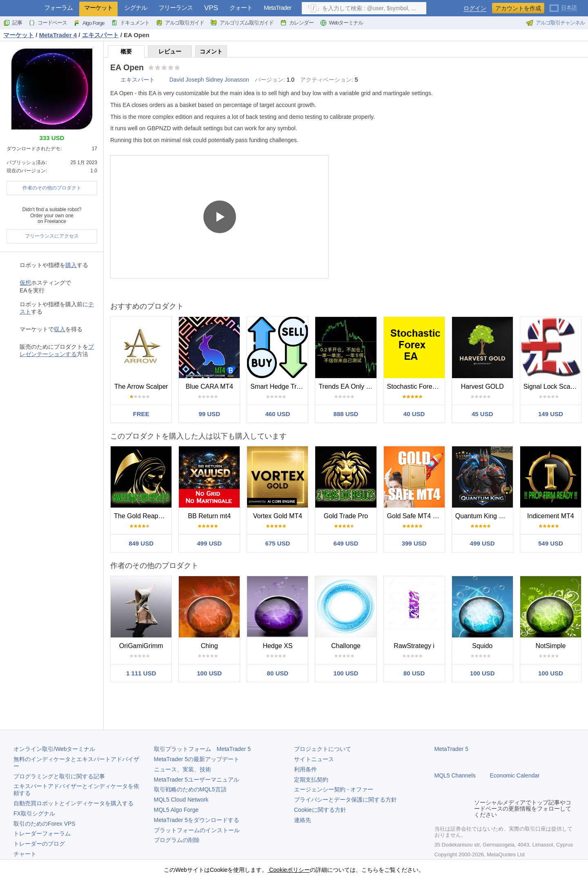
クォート (241, 8)
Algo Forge (89, 23)
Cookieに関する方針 (320, 810)
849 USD (141, 543)
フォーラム (58, 8)
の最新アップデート (197, 759)
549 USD (551, 543)
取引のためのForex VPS (45, 824)
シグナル (136, 8)
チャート (25, 854)
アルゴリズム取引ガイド (242, 23)
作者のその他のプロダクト (52, 188)
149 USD (551, 414)
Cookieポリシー (288, 870)
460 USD (277, 414)
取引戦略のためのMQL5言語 (190, 789)
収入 (60, 329)
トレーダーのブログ (39, 844)
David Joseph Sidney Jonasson (209, 80)
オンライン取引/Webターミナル (54, 749)
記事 (13, 23)
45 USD (482, 414)
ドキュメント (130, 23)
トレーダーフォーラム (42, 833)
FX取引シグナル (34, 813)
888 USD (346, 414)
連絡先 (303, 820)
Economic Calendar (515, 775)
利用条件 (305, 769)
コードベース (48, 23)
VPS (211, 8)
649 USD (346, 543)
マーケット (98, 8)
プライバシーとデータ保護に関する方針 (345, 800)
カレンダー (297, 23)
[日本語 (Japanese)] (563, 7)
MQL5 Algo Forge (176, 810)
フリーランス (176, 8)
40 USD (414, 414)
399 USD (414, 543)
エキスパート (138, 80)
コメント (211, 51)
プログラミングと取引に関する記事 (59, 776)
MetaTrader (277, 8)
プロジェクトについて (323, 749)
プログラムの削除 (177, 840)
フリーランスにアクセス (52, 236)
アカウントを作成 (518, 8)
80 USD (278, 673)
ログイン (475, 8)
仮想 (25, 283)
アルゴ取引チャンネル (555, 23)
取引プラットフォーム (203, 749)
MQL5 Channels (455, 775)
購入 (71, 265)
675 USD (277, 543)
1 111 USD (141, 673)
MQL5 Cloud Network (181, 800)
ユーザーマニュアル (197, 780)
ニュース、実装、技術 (183, 769)
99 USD (209, 414)
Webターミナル (342, 23)
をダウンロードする (197, 820)
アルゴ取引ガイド (180, 23)
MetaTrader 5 (452, 749)
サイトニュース (314, 759)
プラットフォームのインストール (197, 830)
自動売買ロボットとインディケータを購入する (73, 803)
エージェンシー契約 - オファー (334, 789)
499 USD (209, 543)
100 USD (209, 673)
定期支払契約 (311, 780)
